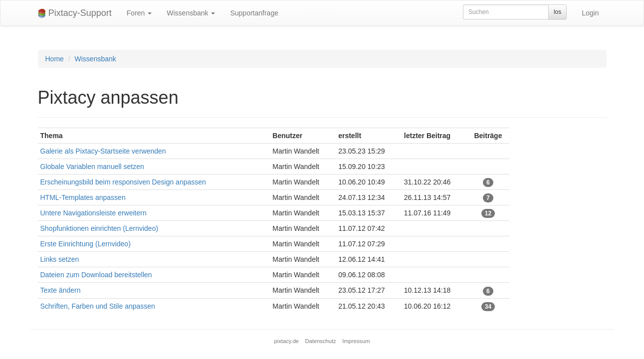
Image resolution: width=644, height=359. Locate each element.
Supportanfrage (254, 13)
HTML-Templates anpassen (83, 197)
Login (590, 13)
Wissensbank (191, 13)
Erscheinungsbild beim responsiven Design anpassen (123, 182)
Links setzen (60, 259)
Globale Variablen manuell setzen (92, 167)
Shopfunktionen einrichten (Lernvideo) (100, 228)
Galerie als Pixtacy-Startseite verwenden (103, 151)
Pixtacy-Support (75, 13)
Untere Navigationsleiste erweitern (94, 213)
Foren (139, 13)
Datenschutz (321, 341)
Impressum (356, 341)
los (557, 12)
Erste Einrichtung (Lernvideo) (86, 244)
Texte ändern (61, 290)
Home (55, 59)
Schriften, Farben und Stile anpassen (98, 306)
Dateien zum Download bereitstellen (96, 275)
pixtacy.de (287, 341)
